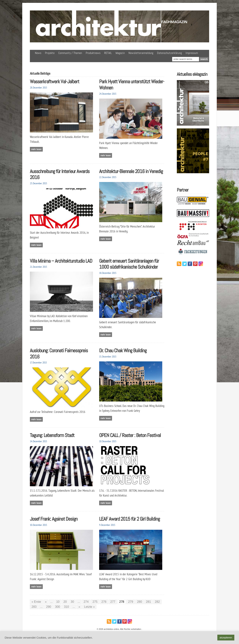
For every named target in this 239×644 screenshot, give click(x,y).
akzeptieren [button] (226, 638)
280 (140, 602)
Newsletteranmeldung (141, 53)
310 (66, 607)
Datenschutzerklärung (169, 53)
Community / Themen (70, 53)
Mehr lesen (36, 149)
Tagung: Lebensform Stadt (52, 435)
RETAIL (108, 53)
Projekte (50, 53)
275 (95, 602)
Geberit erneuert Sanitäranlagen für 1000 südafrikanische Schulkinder (129, 264)
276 (104, 602)
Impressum (192, 53)
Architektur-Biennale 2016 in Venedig (131, 171)
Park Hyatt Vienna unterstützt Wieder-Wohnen (132, 85)
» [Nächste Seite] (79, 607)
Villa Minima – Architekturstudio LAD (61, 261)
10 (58, 602)
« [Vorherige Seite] (46, 602)
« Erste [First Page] (36, 602)
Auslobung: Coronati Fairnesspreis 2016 (59, 354)
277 (113, 602)
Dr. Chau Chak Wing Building (123, 350)
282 (157, 602)
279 (131, 602)
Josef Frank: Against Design (54, 519)
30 (72, 602)
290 (49, 607)
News (38, 53)
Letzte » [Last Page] (89, 607)
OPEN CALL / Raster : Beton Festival (130, 435)
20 (65, 602)
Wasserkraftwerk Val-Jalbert (55, 81)
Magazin (120, 53)
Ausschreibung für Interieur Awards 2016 (60, 174)
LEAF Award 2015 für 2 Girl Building (129, 519)
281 (149, 602)
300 (58, 607)
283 (34, 607)
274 (86, 602)
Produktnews (93, 53)
